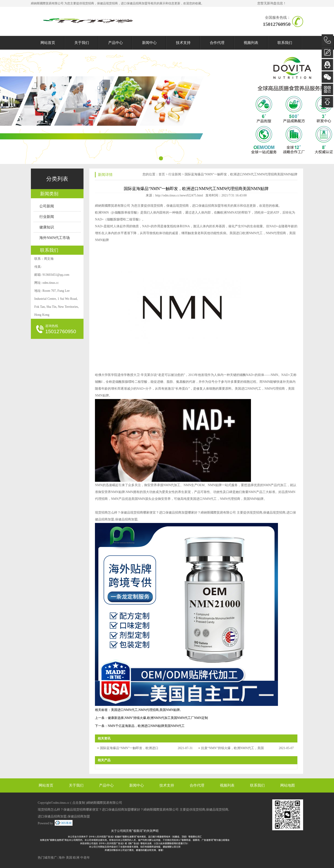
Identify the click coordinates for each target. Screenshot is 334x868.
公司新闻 (47, 206)
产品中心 (116, 43)
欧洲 (76, 858)
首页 (162, 174)
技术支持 (183, 43)
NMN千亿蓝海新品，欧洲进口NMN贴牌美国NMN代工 (146, 726)
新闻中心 (149, 43)
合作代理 (217, 43)
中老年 (85, 858)
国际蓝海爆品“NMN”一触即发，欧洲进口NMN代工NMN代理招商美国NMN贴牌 (241, 174)
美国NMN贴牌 (170, 710)
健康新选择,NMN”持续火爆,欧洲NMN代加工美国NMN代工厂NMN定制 (158, 718)
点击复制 (79, 803)
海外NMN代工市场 (55, 238)
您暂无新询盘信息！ (272, 3)
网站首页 (48, 43)
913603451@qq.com (56, 275)
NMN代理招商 (149, 710)
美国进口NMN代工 (124, 710)
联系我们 (285, 43)
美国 (69, 858)
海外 (62, 858)
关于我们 (82, 43)
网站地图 (288, 785)
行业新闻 (47, 217)
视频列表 (251, 43)
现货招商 (88, 3)
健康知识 (47, 227)
